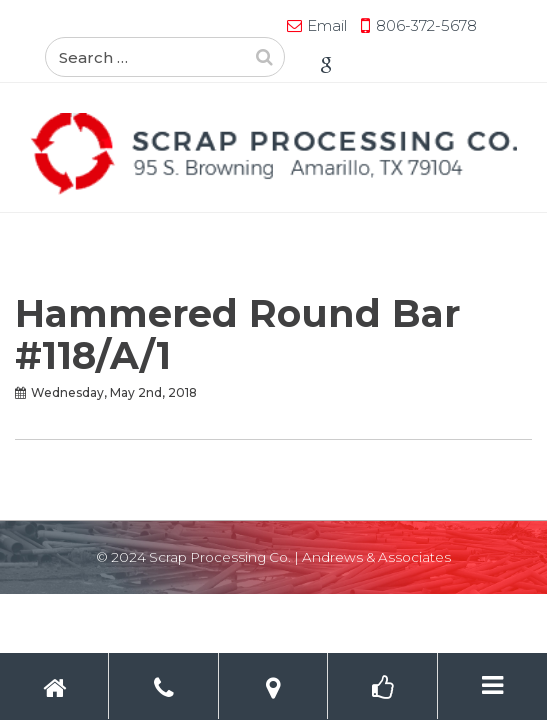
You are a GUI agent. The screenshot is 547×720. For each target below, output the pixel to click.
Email (120, 25)
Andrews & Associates (376, 557)
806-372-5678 (219, 25)
